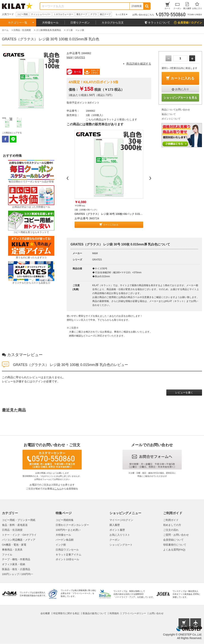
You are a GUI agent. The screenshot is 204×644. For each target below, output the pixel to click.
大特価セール (50, 23)
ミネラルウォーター (63, 14)
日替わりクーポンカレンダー (72, 525)
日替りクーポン (80, 23)
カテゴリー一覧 (18, 23)
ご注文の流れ (171, 530)
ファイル (7, 555)
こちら (58, 489)
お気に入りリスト (120, 535)
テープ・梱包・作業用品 (16, 559)
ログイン (38, 381)
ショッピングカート (121, 545)
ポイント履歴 (117, 530)
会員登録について (173, 540)
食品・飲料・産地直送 (15, 525)
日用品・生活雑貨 (12, 530)
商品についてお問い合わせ (176, 110)
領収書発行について (175, 545)
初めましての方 (172, 525)
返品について (169, 114)
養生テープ (82, 14)
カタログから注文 (113, 23)
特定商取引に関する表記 (66, 613)
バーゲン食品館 (65, 540)
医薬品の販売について (95, 613)
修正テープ (105, 14)
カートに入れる (111, 225)
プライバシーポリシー (134, 613)
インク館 (61, 545)
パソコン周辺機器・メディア (19, 540)
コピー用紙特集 (65, 520)
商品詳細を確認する (139, 64)
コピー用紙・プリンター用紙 (19, 520)
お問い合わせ (156, 613)
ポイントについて (171, 119)
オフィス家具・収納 (14, 564)
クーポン (115, 540)
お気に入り (182, 89)
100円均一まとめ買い (68, 530)
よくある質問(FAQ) (174, 550)
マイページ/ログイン (121, 520)
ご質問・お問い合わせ (176, 535)
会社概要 (45, 613)
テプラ (94, 14)
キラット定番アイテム (68, 555)
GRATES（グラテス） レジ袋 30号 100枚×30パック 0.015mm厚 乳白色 (116, 214)
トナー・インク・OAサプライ (19, 535)
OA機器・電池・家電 (14, 545)
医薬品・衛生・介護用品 (16, 569)
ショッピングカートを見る (180, 98)
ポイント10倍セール (67, 559)
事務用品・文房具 (12, 550)
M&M (70, 57)
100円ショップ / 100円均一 (18, 574)
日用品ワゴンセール (67, 550)
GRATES (80, 57)
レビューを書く (184, 393)
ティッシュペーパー (41, 14)
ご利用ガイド (171, 520)
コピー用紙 (22, 14)
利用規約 (114, 613)
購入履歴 (115, 525)
